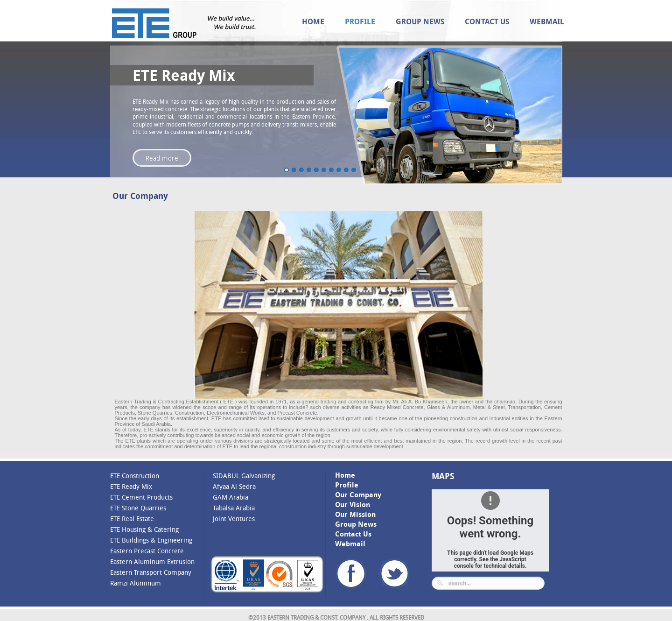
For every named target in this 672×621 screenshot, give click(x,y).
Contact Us (487, 21)
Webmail (547, 21)
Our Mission (355, 514)
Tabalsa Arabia (234, 508)
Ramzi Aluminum (136, 583)
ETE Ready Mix (131, 486)
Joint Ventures (234, 519)
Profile (360, 21)
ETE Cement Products (141, 497)
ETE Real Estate (132, 519)
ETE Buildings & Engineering (151, 540)
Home (313, 21)
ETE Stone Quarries (138, 508)
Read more (162, 158)
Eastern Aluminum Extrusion (152, 561)
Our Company (358, 495)
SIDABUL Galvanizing (244, 476)
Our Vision (353, 505)
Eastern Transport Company (151, 572)
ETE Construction (135, 476)
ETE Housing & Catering (144, 529)
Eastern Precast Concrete (147, 551)
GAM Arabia (231, 497)
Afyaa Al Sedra (234, 486)
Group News (420, 21)
